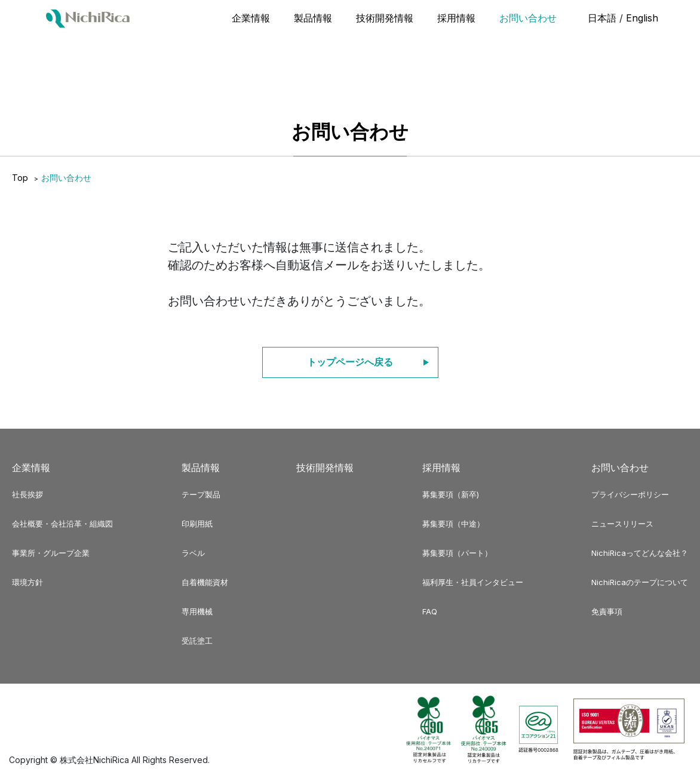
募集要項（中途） (453, 524)
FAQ (430, 611)
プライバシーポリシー (630, 494)
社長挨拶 (27, 494)
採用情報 (456, 18)
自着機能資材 (205, 582)
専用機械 (197, 611)
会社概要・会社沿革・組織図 (62, 524)
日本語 (602, 18)
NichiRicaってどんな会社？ (640, 553)
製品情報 (313, 18)
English (642, 18)
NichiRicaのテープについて (640, 582)
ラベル (193, 553)
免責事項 (607, 611)
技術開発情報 (385, 18)
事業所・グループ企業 (51, 553)
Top (20, 178)
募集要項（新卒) (451, 494)
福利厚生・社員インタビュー (473, 582)
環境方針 (27, 582)
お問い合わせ (528, 18)
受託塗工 (197, 641)
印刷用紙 (197, 524)
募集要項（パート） (457, 553)
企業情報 (251, 18)
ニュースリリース (622, 524)
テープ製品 (201, 494)
